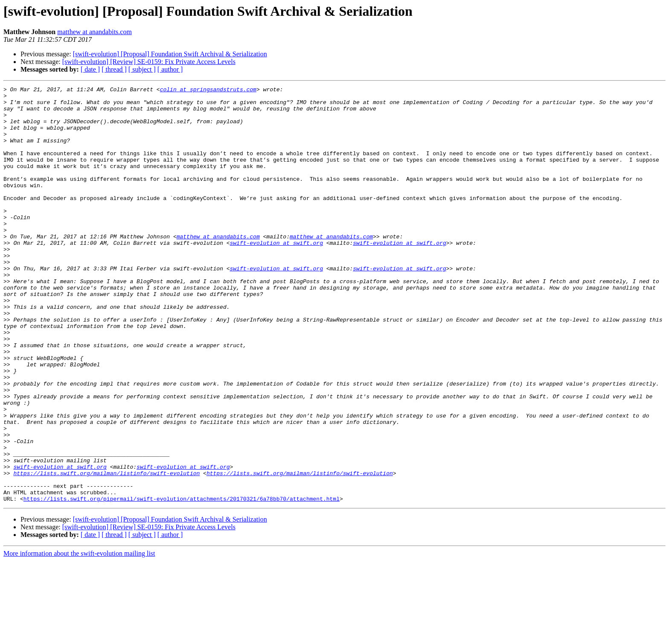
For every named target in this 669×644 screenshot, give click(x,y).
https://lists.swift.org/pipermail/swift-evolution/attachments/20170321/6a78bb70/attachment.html (182, 582)
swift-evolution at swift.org (276, 275)
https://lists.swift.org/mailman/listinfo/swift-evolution (106, 551)
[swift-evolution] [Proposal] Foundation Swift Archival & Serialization (170, 54)
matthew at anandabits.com (95, 32)
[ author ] (170, 69)
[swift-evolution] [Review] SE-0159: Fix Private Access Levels (149, 62)
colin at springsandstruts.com (208, 90)
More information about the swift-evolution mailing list (79, 637)
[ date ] (90, 69)
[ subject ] (142, 69)
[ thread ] (114, 69)
